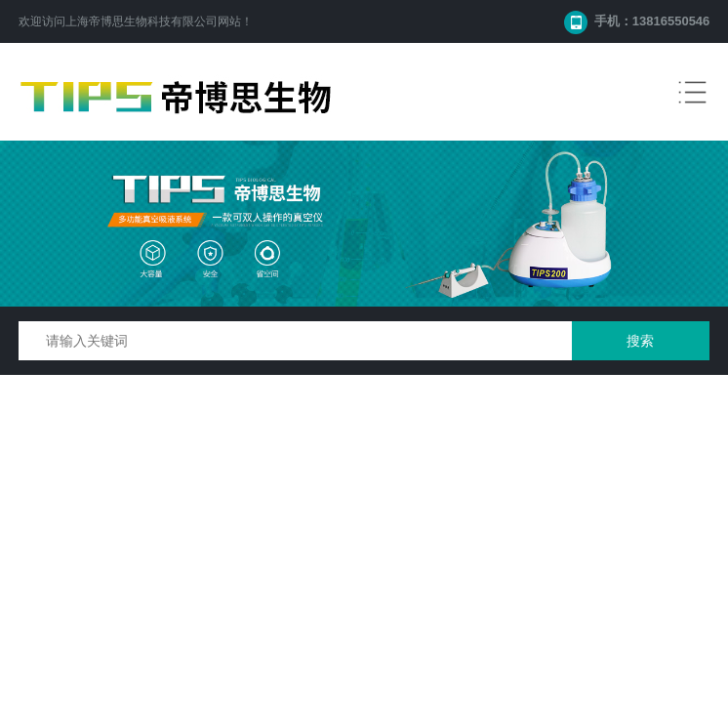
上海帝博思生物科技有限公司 (142, 21)
